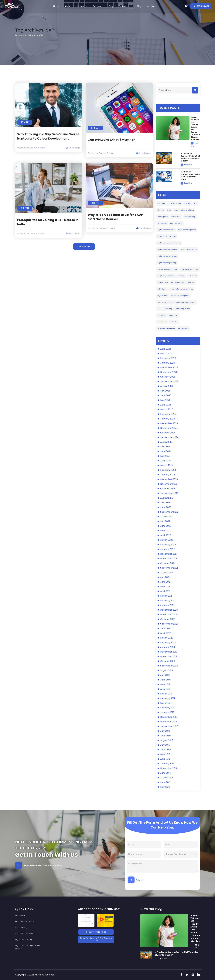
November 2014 (169, 768)
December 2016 (169, 717)
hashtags (181, 276)
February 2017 (168, 708)
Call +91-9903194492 (39, 865)
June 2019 (165, 680)
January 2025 (168, 419)
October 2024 (168, 433)
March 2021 (166, 596)
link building (162, 289)
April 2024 (166, 461)
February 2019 (168, 699)
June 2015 (166, 750)
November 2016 (169, 722)
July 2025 (165, 391)
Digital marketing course (187, 230)
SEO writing (162, 315)
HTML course (192, 276)
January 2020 (168, 647)
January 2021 (167, 605)
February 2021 (168, 601)
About (69, 6)
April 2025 (166, 405)
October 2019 (167, 661)
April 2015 (165, 759)
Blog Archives (34, 36)
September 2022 (169, 512)
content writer (176, 217)
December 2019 (169, 652)
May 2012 (165, 787)
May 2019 (165, 685)
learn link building (178, 282)
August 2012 (167, 778)
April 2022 (166, 535)
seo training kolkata (183, 309)
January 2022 (167, 549)
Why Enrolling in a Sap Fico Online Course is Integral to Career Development (49, 136)
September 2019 (169, 666)
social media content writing (168, 322)
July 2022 (165, 521)
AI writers (187, 203)
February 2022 (168, 545)
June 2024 (166, 451)
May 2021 (165, 587)
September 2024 (169, 437)
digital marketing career (166, 230)
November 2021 (169, 559)
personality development (180, 296)
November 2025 (169, 372)
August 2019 (167, 671)
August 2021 (167, 573)
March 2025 (167, 410)
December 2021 (169, 554)
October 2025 (168, 377)
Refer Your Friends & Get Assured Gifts (96, 939)
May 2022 (165, 531)
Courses (82, 6)
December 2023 (169, 479)
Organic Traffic (163, 296)
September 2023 (169, 493)
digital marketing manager (167, 256)
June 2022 (166, 526)
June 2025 (166, 396)
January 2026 (168, 363)
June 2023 (166, 507)
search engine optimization (186, 302)
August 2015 (167, 740)
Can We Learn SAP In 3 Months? (111, 140)
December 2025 (169, 368)
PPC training (162, 302)
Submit (136, 880)
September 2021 (169, 568)
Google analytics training (189, 269)
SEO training (168, 309)
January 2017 (167, 712)
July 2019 (165, 675)
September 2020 (169, 624)
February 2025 (168, 414)
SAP (171, 302)
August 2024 (167, 442)
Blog (139, 6)
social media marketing (166, 329)
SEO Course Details (55, 922)
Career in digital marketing (184, 210)
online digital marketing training (181, 289)
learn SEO (191, 282)
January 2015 (167, 764)
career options (163, 217)
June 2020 (166, 629)
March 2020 (167, 638)
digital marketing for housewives (169, 243)
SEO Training (21, 922)
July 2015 (165, 745)
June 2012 (165, 782)
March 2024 (167, 465)
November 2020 (169, 615)
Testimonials (125, 6)
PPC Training (21, 916)
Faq (111, 6)
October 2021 (167, 563)
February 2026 (168, 358)
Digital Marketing (176, 223)
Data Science (162, 223)
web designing (183, 329)
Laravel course (163, 282)
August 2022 (167, 517)
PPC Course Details (54, 916)
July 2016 (165, 731)
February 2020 (168, 643)
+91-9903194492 (200, 6)
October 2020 (168, 619)
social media (173, 315)
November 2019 (169, 657)
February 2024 (168, 470)
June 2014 (166, 773)
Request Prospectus (96, 932)
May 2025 (165, 400)
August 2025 (167, 386)
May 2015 (165, 754)
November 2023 (169, 484)
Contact (151, 6)
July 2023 (165, 503)
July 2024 (165, 447)
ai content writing (174, 203)
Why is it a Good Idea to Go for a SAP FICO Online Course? (115, 217)
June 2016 (166, 736)
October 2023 (168, 489)
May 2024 (166, 456)
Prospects (98, 6)
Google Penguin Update (166, 276)
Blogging (161, 210)
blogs (169, 210)
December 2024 (169, 424)
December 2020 (169, 610)
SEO (159, 309)
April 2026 (166, 349)
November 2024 (169, 428)
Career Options (37, 148)
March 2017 (166, 703)
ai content (161, 203)
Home (57, 6)
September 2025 (169, 382)
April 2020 (166, 633)
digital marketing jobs (189, 250)
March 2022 (167, 540)
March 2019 (166, 694)
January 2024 (168, 475)
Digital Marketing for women (168, 250)
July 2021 (165, 577)
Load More (84, 247)
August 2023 (167, 498)
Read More (73, 148)
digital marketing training (167, 263)
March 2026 (167, 354)
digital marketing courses (167, 236)
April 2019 (165, 689)
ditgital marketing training (167, 269)
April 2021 (165, 591)
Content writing (190, 217)
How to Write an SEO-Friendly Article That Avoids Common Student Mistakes (195, 928)
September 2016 (169, 726)
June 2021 (165, 582)
